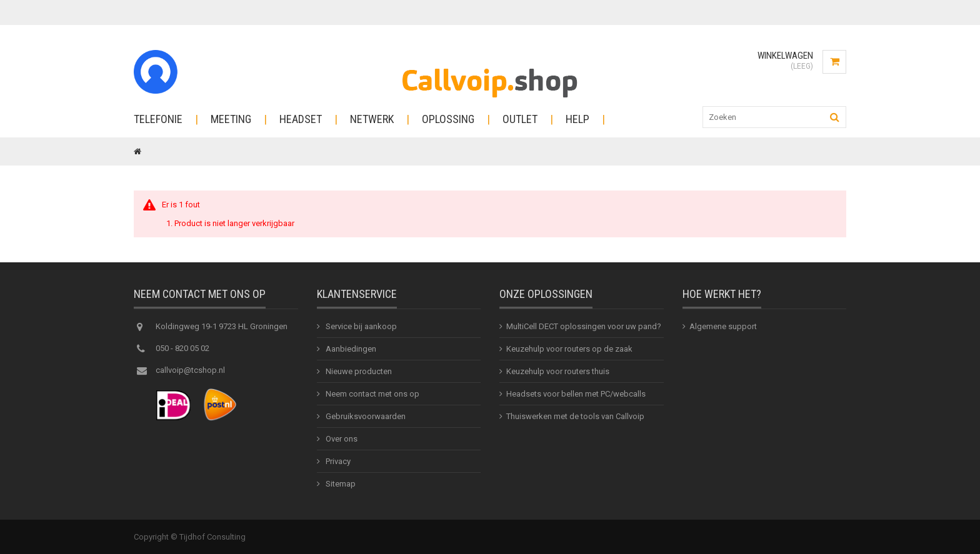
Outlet (520, 119)
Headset (301, 119)
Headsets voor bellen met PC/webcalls (576, 394)
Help (577, 119)
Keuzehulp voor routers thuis (558, 371)
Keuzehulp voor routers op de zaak (569, 349)
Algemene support (723, 326)
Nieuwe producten (358, 371)
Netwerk (372, 119)
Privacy (337, 461)
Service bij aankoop (360, 326)
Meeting (231, 119)
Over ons (341, 439)
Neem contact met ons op (372, 394)
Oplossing (448, 119)
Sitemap (340, 484)
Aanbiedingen (350, 349)
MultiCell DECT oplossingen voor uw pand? (584, 326)
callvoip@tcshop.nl (190, 370)
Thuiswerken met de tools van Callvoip (575, 416)
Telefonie (158, 119)
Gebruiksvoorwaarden (365, 416)
